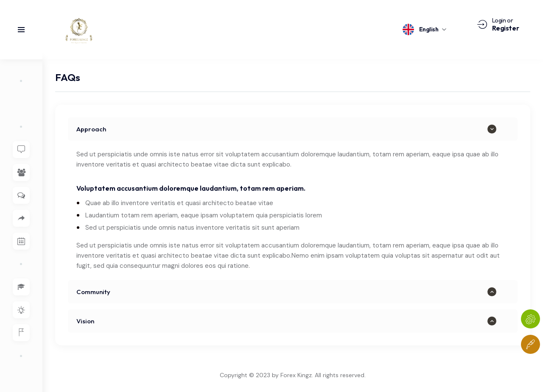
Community (93, 292)
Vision (85, 321)
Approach (91, 129)
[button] (293, 129)
